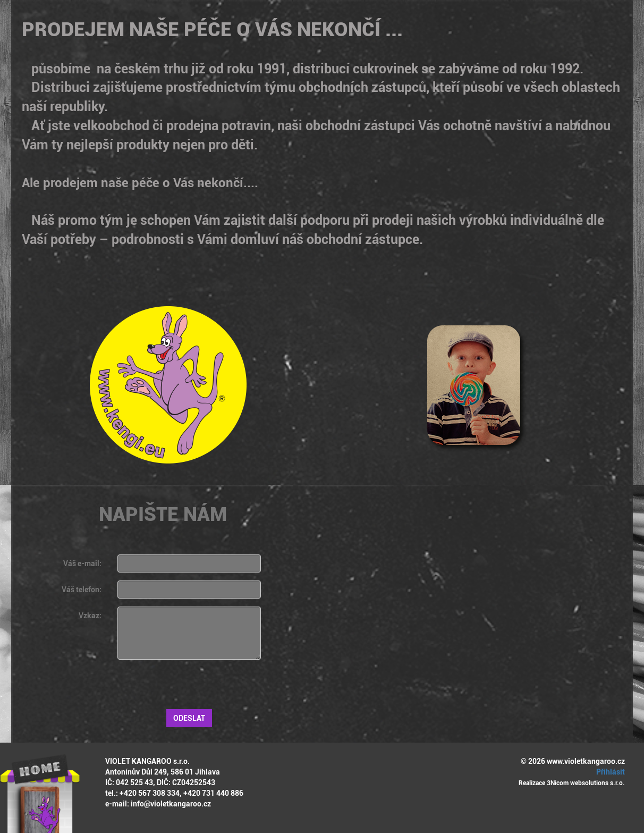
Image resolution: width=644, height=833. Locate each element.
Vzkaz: (90, 616)
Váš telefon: (82, 590)
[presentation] (198, 688)
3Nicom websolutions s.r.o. (586, 783)
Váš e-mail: (82, 563)
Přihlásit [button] (609, 772)
